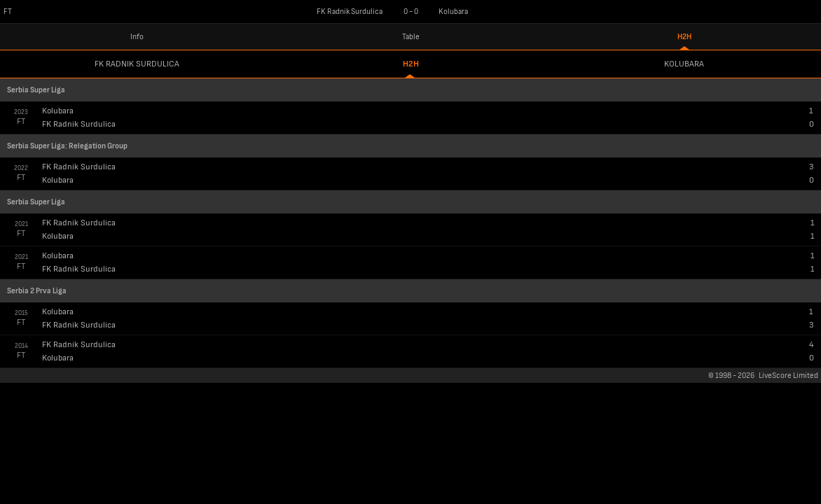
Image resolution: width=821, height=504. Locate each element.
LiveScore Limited (788, 376)
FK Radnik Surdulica (137, 64)
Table (411, 37)
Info (137, 37)
